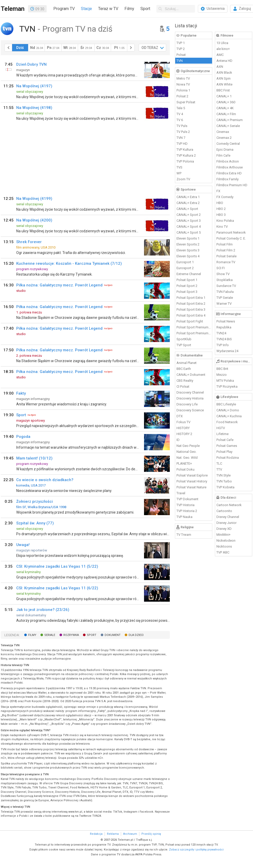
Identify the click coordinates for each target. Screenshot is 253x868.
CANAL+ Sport (187, 209)
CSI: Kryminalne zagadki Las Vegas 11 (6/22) (57, 588)
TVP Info (223, 345)
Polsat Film (225, 244)
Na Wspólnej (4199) (34, 199)
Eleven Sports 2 (188, 244)
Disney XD (224, 529)
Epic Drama (225, 150)
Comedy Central (228, 144)
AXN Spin (224, 78)
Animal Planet (187, 363)
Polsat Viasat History (192, 481)
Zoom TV (183, 179)
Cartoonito (224, 511)
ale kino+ (223, 49)
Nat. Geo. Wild (187, 458)
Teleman (13, 9)
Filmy (129, 9)
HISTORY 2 (184, 434)
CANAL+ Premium (230, 120)
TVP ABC (223, 552)
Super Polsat (186, 102)
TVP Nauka (184, 517)
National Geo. (187, 452)
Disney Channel (228, 517)
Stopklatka (225, 280)
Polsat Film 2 (226, 250)
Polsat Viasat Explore (192, 475)
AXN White (224, 84)
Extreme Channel (189, 274)
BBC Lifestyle (226, 404)
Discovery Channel (190, 392)
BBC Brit (222, 369)
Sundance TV (226, 286)
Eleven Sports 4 (188, 256)
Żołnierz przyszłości (35, 501)
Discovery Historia (190, 398)
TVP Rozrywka (227, 386)
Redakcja (96, 834)
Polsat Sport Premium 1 (194, 327)
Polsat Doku (185, 469)
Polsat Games (227, 446)
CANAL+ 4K (225, 108)
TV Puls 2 (183, 132)
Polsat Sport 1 (187, 280)
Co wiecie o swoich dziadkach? (45, 480)
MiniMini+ (224, 535)
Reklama (113, 834)
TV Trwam (184, 535)
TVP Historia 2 (187, 511)
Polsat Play (224, 452)
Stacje (86, 9)
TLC (219, 463)
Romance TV (226, 262)
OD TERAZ (150, 48)
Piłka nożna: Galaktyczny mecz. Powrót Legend (59, 285)
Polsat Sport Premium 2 (194, 333)
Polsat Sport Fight (190, 321)
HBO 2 (221, 209)
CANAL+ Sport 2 (189, 215)
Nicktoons (224, 546)
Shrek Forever (29, 242)
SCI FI (221, 268)
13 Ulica (222, 43)
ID (178, 440)
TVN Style (224, 475)
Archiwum (130, 834)
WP (179, 173)
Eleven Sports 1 (188, 238)
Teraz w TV (108, 9)
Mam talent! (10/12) (34, 458)
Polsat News (226, 321)
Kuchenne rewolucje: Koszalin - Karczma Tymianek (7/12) (69, 263)
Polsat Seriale (226, 256)
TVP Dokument (187, 499)
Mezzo (222, 375)
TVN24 (221, 333)
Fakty (21, 393)
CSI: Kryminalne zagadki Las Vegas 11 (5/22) (57, 566)
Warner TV (224, 304)
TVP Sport (184, 345)
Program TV (64, 9)
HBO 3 (221, 215)
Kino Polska (225, 221)
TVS (179, 167)
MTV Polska (225, 381)
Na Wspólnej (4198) (34, 108)
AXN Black (224, 73)
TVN (180, 61)
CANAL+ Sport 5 (189, 232)
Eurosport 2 (185, 268)
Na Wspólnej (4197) (34, 86)
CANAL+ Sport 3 (189, 221)
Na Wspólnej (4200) (34, 220)
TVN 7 (181, 138)
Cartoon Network (229, 505)
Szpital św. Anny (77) (35, 523)
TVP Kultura (185, 150)
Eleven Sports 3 (188, 250)
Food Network (227, 422)
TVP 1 (181, 43)
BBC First (223, 90)
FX (218, 191)
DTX (180, 416)
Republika (224, 327)
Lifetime (222, 434)
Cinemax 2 (224, 138)
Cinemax (223, 132)
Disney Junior (226, 523)
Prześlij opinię (151, 834)
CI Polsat (183, 386)
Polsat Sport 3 (187, 292)
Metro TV (183, 78)
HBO (220, 203)
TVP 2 (181, 49)
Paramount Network (231, 232)
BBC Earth (184, 369)
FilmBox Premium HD (232, 185)
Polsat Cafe (225, 440)
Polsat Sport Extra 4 (191, 315)
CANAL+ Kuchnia (229, 416)
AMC (220, 55)
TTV (219, 469)
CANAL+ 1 (224, 96)
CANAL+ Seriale (228, 126)
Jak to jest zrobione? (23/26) (43, 610)
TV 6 (180, 120)
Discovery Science (190, 410)
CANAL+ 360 (226, 102)
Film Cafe (223, 155)
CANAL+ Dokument (191, 375)
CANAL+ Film (226, 114)
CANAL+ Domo (228, 410)
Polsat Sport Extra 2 (191, 304)
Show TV (223, 274)
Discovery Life (187, 404)
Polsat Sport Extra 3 (191, 309)
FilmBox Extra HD (229, 173)
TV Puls (182, 126)
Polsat (181, 55)
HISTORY (183, 428)
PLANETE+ (184, 463)
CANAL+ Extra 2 (188, 203)
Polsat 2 (182, 96)
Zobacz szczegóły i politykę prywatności (196, 850)
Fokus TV (183, 422)
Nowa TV (183, 84)
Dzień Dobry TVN (31, 64)
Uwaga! (23, 545)
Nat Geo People (188, 446)
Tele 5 (181, 108)
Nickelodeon (226, 541)
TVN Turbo (224, 481)
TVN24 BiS (224, 339)
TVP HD (182, 144)
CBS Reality (185, 381)
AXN (220, 67)
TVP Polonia (185, 161)
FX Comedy (225, 197)
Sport (145, 9)
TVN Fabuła (225, 292)
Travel (181, 493)
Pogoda (23, 437)
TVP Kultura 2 (186, 155)
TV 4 (180, 114)
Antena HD (224, 61)
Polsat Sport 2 (187, 286)
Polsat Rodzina (228, 458)
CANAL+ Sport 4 (189, 227)
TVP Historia (185, 505)
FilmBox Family (227, 179)
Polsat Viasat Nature (191, 487)
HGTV (221, 428)
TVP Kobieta (225, 487)
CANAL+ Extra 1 (188, 197)
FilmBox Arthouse (230, 167)
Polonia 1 (183, 90)
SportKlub (184, 339)
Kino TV (222, 227)
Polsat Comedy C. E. (231, 238)
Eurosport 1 (185, 262)
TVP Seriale (225, 298)
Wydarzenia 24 (227, 351)
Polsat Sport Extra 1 (191, 298)
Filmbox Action (228, 161)
